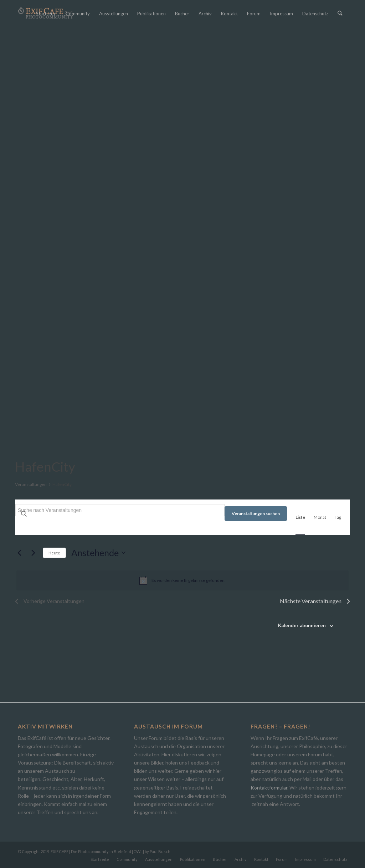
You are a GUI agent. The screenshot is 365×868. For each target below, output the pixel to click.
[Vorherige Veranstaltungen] (19, 553)
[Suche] (340, 14)
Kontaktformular (269, 788)
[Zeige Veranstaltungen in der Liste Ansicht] (300, 517)
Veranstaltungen (31, 484)
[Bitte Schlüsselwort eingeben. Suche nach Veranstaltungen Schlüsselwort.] (120, 510)
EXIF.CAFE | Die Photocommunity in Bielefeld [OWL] (97, 851)
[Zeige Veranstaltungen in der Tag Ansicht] (338, 517)
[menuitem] (47, 14)
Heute (54, 553)
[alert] (182, 580)
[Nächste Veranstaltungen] (33, 553)
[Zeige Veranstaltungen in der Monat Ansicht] (320, 517)
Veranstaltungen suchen (256, 514)
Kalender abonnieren (302, 625)
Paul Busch (160, 851)
